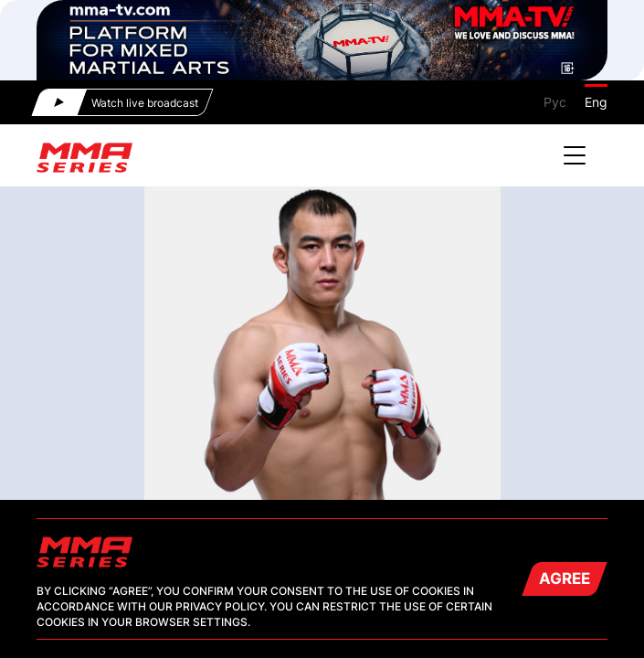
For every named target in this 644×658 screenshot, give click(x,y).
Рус (555, 102)
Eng (596, 102)
